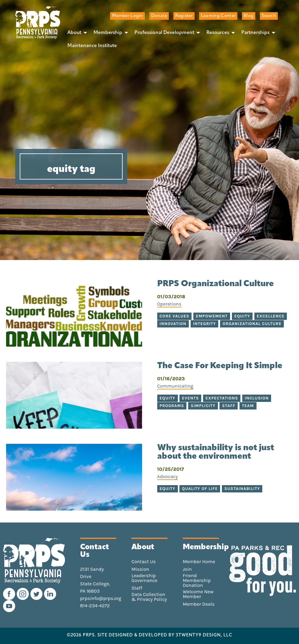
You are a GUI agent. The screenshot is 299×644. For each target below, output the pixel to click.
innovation (173, 324)
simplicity (203, 406)
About (74, 33)
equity (242, 316)
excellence (271, 316)
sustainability (242, 489)
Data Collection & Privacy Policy (149, 597)
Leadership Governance (144, 578)
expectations (222, 398)
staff (229, 406)
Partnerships (255, 33)
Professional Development (164, 33)
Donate (159, 16)
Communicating (175, 386)
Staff (137, 588)
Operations (169, 304)
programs (172, 406)
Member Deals (199, 604)
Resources (218, 33)
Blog (249, 16)
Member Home (199, 562)
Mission (140, 569)
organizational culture (252, 324)
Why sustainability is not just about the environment (216, 452)
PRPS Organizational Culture (216, 284)
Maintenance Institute (92, 46)
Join (187, 569)
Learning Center (218, 16)
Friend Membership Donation (197, 581)
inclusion (257, 398)
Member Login (127, 16)
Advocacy (168, 476)
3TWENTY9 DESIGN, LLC (204, 635)
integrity (204, 324)
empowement (212, 316)
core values (175, 316)
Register (184, 16)
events (190, 398)
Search (269, 16)
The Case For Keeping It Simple (220, 366)
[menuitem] (76, 33)
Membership (108, 33)
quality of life (200, 489)
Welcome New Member (198, 594)
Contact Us (144, 562)
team (248, 406)
